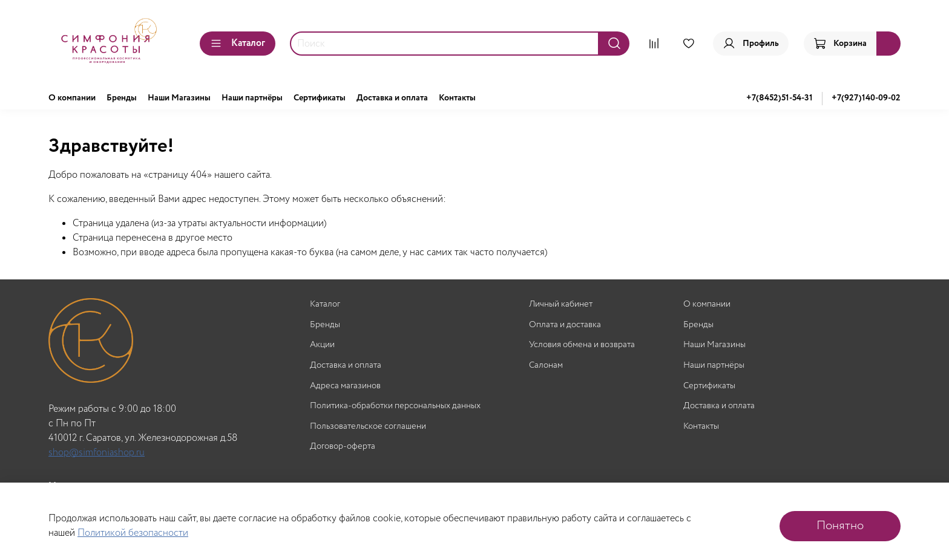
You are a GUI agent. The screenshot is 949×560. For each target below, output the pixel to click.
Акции (322, 345)
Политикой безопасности (133, 533)
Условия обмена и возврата (582, 345)
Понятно (840, 526)
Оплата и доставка (565, 325)
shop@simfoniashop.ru (97, 453)
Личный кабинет (561, 304)
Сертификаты (320, 98)
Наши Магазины (179, 98)
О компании (72, 98)
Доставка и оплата (392, 98)
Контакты (457, 98)
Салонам (546, 366)
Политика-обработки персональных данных (395, 406)
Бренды (122, 98)
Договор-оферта (343, 447)
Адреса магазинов (345, 386)
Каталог (238, 43)
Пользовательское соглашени (368, 427)
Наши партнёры (252, 98)
